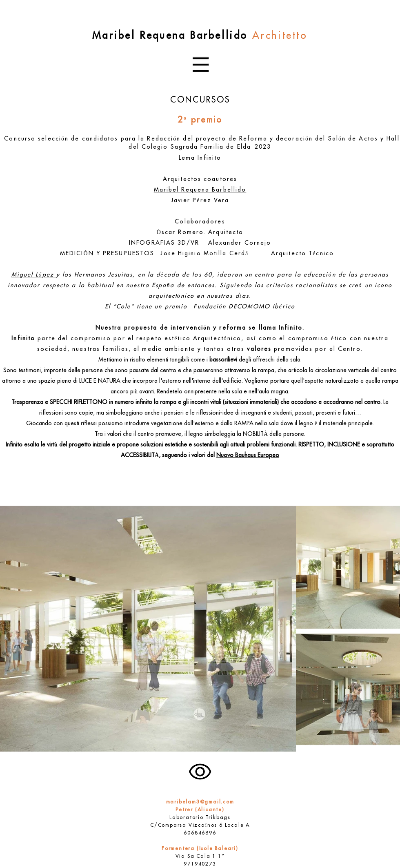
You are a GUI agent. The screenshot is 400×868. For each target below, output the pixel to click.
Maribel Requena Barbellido (200, 190)
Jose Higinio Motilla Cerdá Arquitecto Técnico (250, 254)
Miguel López (34, 275)
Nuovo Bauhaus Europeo (248, 456)
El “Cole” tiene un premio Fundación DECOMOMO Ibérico (200, 307)
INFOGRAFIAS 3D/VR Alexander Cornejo (200, 243)
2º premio (200, 120)
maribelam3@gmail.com (200, 802)
